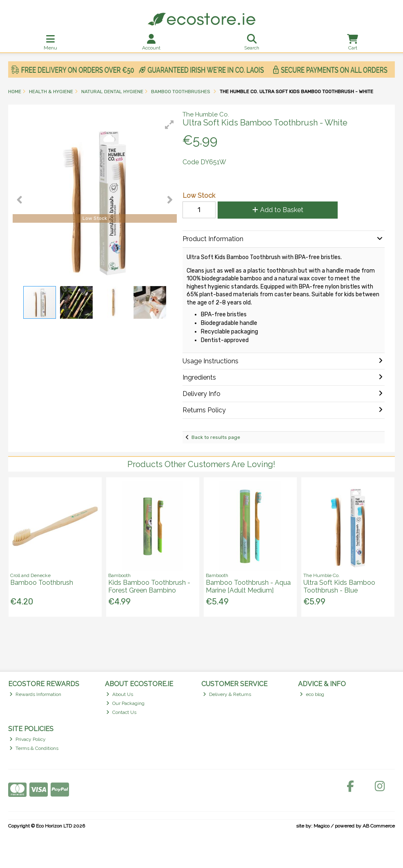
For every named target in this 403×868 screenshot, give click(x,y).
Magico (322, 826)
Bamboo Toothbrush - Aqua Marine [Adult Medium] (248, 586)
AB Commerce (379, 826)
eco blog (312, 694)
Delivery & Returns (227, 694)
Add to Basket (278, 210)
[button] (169, 125)
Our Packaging (125, 703)
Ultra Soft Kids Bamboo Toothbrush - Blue (339, 586)
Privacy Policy (28, 739)
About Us (120, 694)
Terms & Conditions (34, 748)
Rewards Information (35, 694)
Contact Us (121, 712)
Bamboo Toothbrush (42, 583)
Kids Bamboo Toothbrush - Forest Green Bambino (149, 586)
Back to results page (216, 437)
